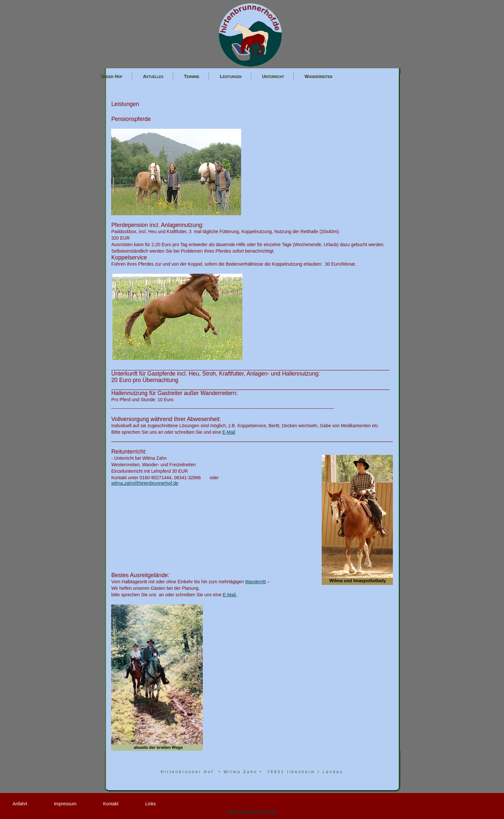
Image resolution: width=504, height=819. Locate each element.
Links (151, 804)
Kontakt (111, 804)
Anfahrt (20, 804)
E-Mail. (230, 595)
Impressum (65, 804)
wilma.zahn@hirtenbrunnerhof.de (145, 483)
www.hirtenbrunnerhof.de (252, 812)
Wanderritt (255, 582)
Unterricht (273, 77)
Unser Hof (112, 77)
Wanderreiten (318, 77)
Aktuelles (153, 77)
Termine (192, 77)
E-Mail (229, 432)
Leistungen (231, 77)
